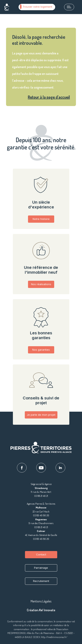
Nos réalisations (41, 284)
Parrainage (41, 568)
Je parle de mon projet (41, 415)
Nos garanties (41, 350)
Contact (41, 554)
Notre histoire (41, 219)
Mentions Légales (41, 601)
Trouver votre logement (36, 7)
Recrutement (41, 581)
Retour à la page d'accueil (49, 97)
